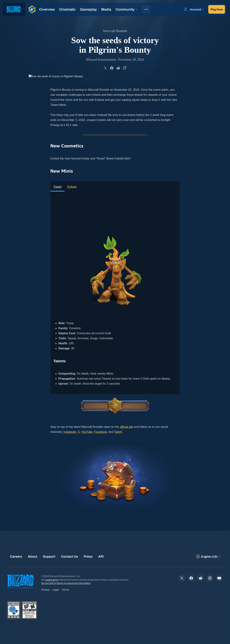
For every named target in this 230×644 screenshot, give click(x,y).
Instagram (70, 432)
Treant (57, 187)
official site (126, 427)
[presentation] (14, 9)
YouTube (87, 432)
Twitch (118, 432)
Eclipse (72, 187)
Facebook (100, 432)
